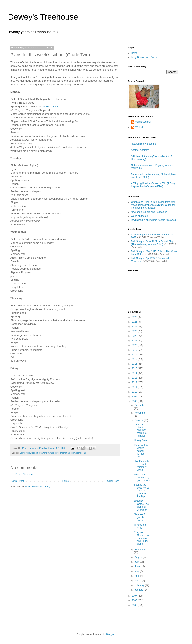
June (137, 566)
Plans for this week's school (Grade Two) (141, 451)
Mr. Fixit (139, 127)
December (140, 405)
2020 (135, 345)
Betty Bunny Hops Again (144, 57)
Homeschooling (78, 453)
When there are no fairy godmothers (142, 477)
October (139, 420)
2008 (135, 401)
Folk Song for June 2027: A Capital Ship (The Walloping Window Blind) (152, 243)
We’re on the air (139, 216)
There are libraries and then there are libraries (140, 430)
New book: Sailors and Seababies (149, 212)
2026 (135, 317)
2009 (135, 397)
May (137, 571)
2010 (135, 392)
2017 (135, 359)
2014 (135, 373)
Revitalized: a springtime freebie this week (153, 220)
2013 (135, 378)
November (140, 413)
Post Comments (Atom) (37, 487)
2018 (135, 354)
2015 (135, 368)
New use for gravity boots (140, 517)
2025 (135, 322)
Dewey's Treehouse (43, 17)
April (137, 576)
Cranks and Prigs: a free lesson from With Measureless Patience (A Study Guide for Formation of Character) (153, 205)
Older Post (113, 481)
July (137, 562)
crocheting (65, 453)
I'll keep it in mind (140, 526)
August (139, 557)
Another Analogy (140, 150)
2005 (135, 605)
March (138, 581)
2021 (135, 341)
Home (66, 481)
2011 (135, 387)
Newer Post (18, 481)
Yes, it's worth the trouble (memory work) (141, 466)
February (140, 585)
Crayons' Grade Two (49, 453)
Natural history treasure (143, 144)
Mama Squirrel (143, 122)
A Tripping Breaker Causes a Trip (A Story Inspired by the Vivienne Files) (153, 185)
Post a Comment (24, 474)
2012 (135, 382)
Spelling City (50, 107)
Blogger (110, 634)
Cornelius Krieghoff (29, 453)
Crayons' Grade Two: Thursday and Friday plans (142, 538)
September (140, 550)
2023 (135, 331)
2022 (135, 336)
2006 (135, 600)
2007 (135, 596)
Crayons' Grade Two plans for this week (141, 505)
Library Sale (140, 440)
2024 (135, 327)
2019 (135, 350)
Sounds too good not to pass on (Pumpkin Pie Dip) (141, 491)
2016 (135, 364)
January (139, 590)
